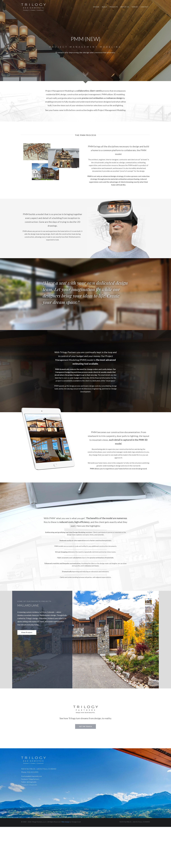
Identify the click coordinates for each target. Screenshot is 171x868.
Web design (65, 822)
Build (104, 7)
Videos (135, 7)
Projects (114, 7)
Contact (144, 7)
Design (96, 7)
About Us (125, 7)
